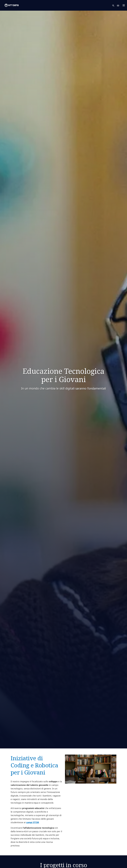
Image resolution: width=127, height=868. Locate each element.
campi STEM (32, 822)
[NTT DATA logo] (10, 5)
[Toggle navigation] (124, 5)
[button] (115, 5)
